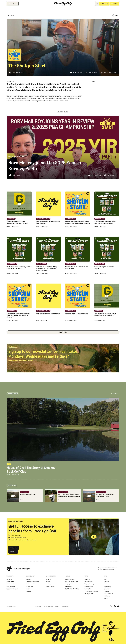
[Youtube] (118, 606)
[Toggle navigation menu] (9, 4)
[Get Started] (114, 4)
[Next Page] (63, 332)
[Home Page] (63, 4)
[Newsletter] (13, 4)
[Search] (16, 4)
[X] (111, 606)
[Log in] (97, 4)
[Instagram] (115, 606)
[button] (115, 15)
